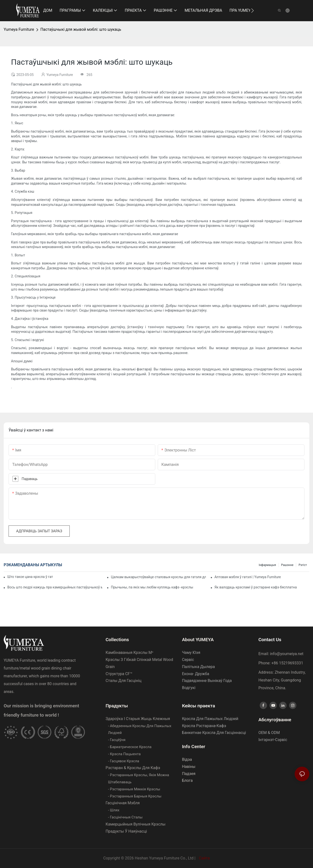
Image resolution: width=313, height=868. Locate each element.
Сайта (204, 858)
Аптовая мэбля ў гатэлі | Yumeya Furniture (248, 577)
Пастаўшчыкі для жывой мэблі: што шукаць (81, 29)
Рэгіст (303, 565)
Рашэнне (287, 565)
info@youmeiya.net (287, 654)
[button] (252, 10)
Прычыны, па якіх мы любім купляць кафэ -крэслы (152, 587)
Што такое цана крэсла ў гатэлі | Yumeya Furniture (30, 577)
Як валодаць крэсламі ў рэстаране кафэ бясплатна (256, 587)
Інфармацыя (267, 565)
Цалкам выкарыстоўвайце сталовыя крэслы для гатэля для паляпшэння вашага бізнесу (158, 577)
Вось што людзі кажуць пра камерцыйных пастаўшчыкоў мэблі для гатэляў (55, 587)
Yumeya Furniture (19, 29)
